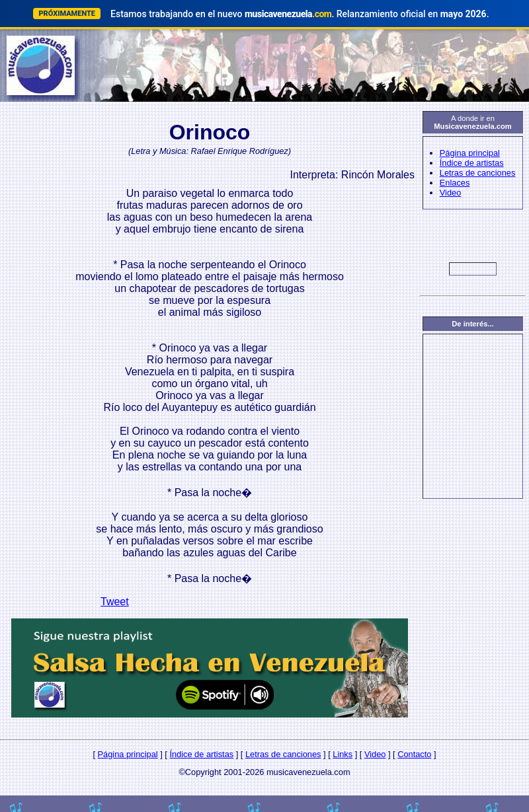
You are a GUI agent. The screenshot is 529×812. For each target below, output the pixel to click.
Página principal (470, 153)
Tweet (115, 602)
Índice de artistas (472, 163)
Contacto (414, 754)
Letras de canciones (478, 173)
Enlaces (455, 183)
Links (343, 754)
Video (451, 193)
